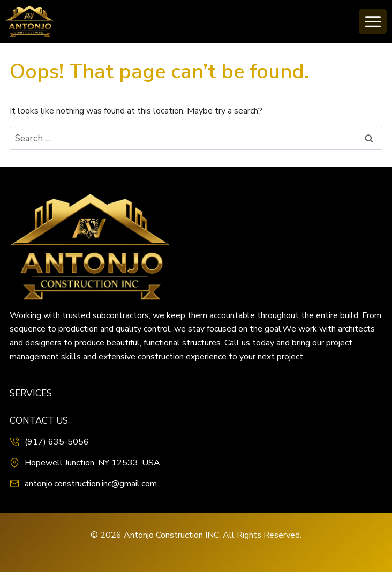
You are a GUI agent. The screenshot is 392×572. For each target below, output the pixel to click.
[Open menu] (373, 21)
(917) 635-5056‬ (57, 442)
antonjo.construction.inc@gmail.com (91, 484)
